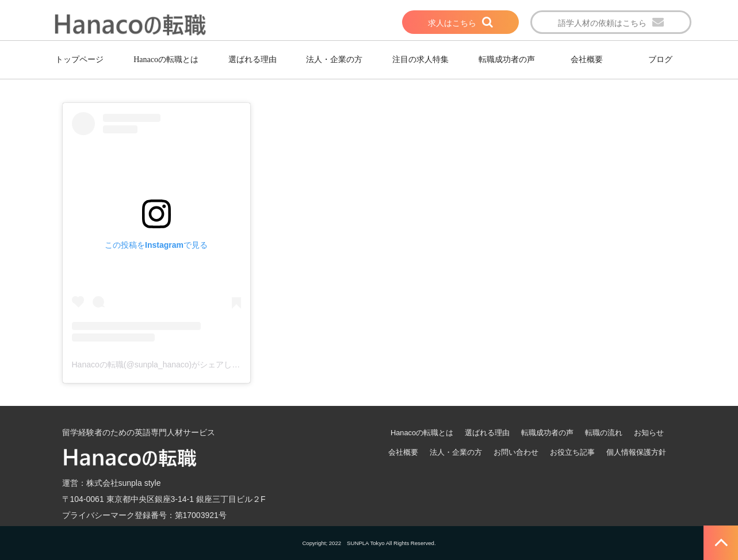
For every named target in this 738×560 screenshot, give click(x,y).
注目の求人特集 (420, 60)
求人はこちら (452, 23)
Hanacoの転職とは (166, 60)
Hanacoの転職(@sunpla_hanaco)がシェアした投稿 (164, 365)
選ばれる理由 (253, 60)
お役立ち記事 (572, 452)
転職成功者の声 (507, 60)
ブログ (660, 60)
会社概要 (587, 60)
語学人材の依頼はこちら (602, 23)
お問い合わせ (516, 452)
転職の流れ (604, 433)
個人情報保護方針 (636, 452)
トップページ (79, 60)
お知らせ (649, 433)
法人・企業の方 (334, 60)
